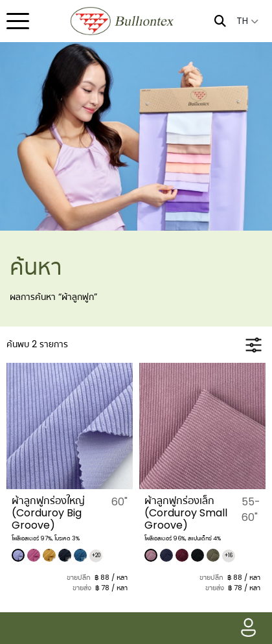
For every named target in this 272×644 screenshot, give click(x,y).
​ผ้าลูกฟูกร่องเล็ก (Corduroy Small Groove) (186, 513)
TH (247, 21)
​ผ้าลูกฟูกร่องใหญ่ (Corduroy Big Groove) (48, 513)
